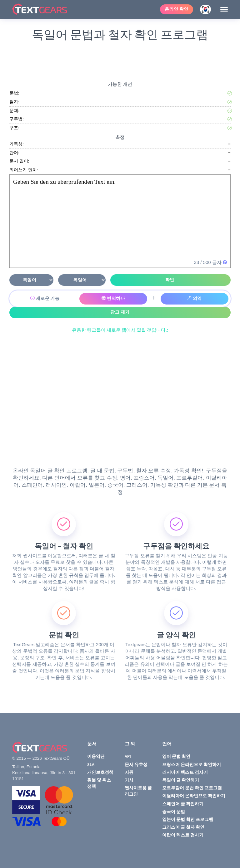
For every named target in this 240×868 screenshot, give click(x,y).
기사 (129, 780)
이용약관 (96, 756)
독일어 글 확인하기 (181, 780)
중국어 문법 (174, 812)
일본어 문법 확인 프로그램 (188, 819)
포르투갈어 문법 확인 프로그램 (192, 788)
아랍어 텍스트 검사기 (183, 835)
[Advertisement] (121, 60)
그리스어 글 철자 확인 (183, 827)
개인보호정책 (100, 772)
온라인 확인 (177, 9)
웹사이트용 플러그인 (138, 791)
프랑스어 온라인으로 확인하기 (192, 764)
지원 (129, 772)
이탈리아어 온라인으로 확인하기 (194, 796)
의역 (195, 298)
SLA (91, 764)
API (128, 756)
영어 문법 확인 (176, 756)
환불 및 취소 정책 (99, 783)
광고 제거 (120, 312)
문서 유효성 (136, 764)
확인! (170, 280)
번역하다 (113, 298)
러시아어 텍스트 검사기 (185, 772)
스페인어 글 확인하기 (183, 804)
